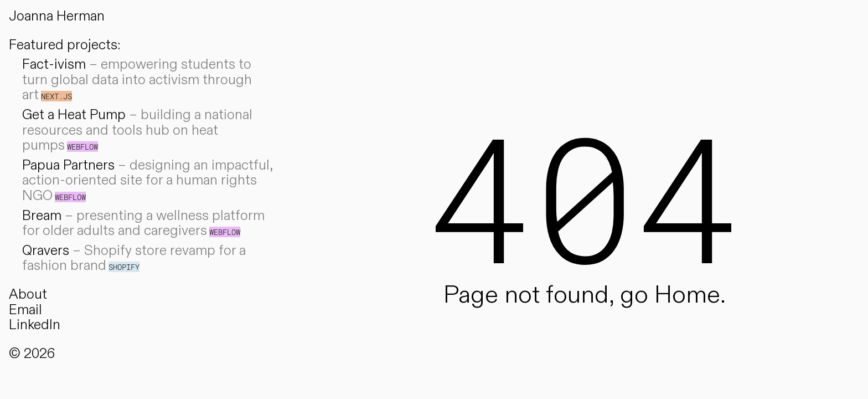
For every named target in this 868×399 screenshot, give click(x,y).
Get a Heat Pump (74, 115)
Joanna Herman (57, 16)
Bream (42, 216)
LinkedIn (35, 325)
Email (25, 310)
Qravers (46, 251)
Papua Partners (68, 165)
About (28, 295)
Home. (690, 295)
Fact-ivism (54, 65)
